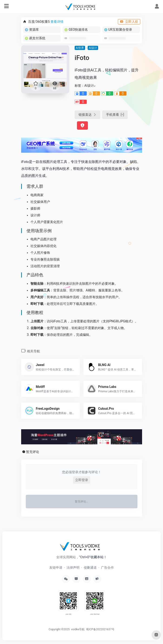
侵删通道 (90, 568)
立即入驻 (129, 22)
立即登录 (82, 480)
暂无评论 (33, 452)
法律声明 (73, 568)
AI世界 (80, 48)
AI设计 (93, 48)
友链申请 (56, 568)
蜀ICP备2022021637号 (100, 629)
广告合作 (107, 568)
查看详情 (57, 22)
